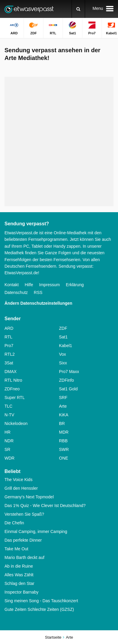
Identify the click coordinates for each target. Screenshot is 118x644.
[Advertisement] (59, 141)
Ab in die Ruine (19, 566)
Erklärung (75, 285)
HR (7, 432)
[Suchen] (78, 9)
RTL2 (10, 354)
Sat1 (63, 337)
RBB (63, 441)
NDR (9, 441)
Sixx (63, 363)
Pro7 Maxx (69, 372)
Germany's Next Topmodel (29, 497)
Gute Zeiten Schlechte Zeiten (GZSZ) (39, 609)
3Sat (9, 363)
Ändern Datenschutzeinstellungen (38, 303)
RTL (8, 337)
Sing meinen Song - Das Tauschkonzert (41, 601)
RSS (38, 292)
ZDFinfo (66, 380)
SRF (63, 398)
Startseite (53, 637)
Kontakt (12, 285)
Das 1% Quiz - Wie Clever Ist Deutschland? (45, 506)
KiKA (64, 415)
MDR (64, 432)
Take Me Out (16, 549)
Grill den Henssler (21, 488)
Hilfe (29, 285)
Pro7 (9, 346)
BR (62, 423)
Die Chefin (14, 523)
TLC (8, 406)
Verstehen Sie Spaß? (24, 514)
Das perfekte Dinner (23, 540)
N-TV (9, 415)
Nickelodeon (16, 423)
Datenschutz (16, 292)
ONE (63, 458)
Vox (62, 354)
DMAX (10, 372)
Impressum (50, 285)
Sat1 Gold (68, 389)
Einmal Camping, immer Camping (36, 531)
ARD (9, 328)
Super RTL (15, 398)
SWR (64, 449)
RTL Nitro (13, 380)
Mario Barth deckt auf (24, 557)
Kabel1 (66, 346)
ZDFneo (12, 389)
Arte (63, 406)
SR (7, 449)
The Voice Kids (18, 480)
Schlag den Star (19, 583)
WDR (9, 458)
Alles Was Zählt (19, 575)
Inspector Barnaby (22, 592)
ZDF (63, 328)
